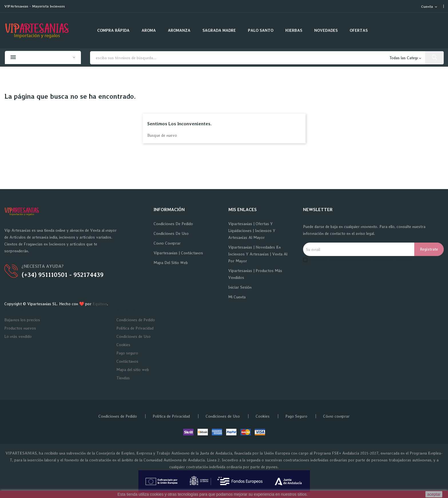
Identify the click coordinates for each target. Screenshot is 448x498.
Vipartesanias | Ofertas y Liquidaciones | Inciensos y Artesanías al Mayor (252, 231)
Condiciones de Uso (171, 233)
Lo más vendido (18, 336)
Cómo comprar (336, 416)
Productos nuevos (20, 328)
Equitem (100, 304)
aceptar (434, 494)
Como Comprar (167, 243)
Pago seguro (127, 353)
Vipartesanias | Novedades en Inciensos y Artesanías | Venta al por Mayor (258, 254)
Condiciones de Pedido (173, 224)
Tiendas (123, 378)
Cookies (123, 345)
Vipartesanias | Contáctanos (178, 253)
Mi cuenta (237, 297)
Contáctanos (127, 361)
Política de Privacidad (135, 328)
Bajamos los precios (22, 320)
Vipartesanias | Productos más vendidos (255, 274)
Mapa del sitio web (171, 263)
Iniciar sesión (240, 287)
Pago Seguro (296, 416)
